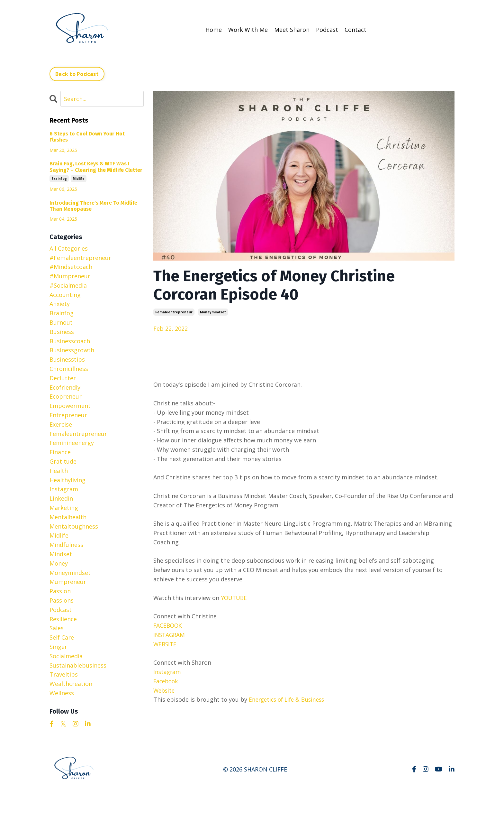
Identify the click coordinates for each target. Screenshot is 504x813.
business (62, 331)
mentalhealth (68, 517)
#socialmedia (68, 285)
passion (60, 591)
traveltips (64, 674)
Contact (355, 30)
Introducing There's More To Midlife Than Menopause (93, 206)
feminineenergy (72, 442)
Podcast (327, 30)
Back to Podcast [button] (77, 74)
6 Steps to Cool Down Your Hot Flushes (87, 136)
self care (62, 637)
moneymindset (213, 312)
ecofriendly (65, 387)
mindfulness (66, 544)
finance (60, 452)
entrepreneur (68, 415)
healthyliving (67, 480)
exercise (61, 424)
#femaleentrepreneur (80, 257)
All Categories (69, 248)
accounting (65, 294)
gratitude (63, 461)
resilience (63, 619)
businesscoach (70, 341)
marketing (64, 507)
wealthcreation (71, 683)
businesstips (67, 359)
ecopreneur (66, 396)
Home (214, 30)
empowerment (70, 405)
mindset (61, 554)
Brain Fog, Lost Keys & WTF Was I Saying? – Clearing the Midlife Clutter (96, 166)
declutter (63, 378)
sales (57, 628)
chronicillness (69, 368)
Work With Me (248, 30)
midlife (79, 178)
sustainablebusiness (78, 665)
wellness (62, 693)
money (59, 563)
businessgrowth (72, 350)
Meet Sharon (292, 30)
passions (62, 600)
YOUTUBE (235, 597)
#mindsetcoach (71, 266)
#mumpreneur (70, 276)
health (59, 470)
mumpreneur (68, 581)
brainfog (59, 178)
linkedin (61, 498)
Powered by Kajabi (435, 796)
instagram (64, 489)
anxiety (60, 304)
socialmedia (66, 656)
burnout (61, 322)
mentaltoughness (74, 526)
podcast (61, 609)
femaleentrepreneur (174, 312)
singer (58, 646)
